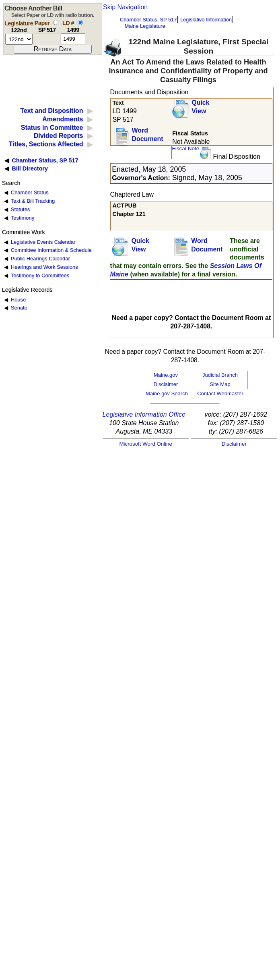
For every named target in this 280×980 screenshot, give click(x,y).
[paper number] (47, 39)
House (18, 300)
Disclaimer (166, 384)
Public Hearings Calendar (40, 258)
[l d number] (73, 39)
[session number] (19, 39)
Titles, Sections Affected (46, 144)
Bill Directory (30, 168)
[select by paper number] (56, 22)
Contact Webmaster (220, 393)
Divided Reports (59, 136)
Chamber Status (30, 192)
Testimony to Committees (40, 275)
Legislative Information (206, 20)
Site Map (220, 384)
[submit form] (53, 49)
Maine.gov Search (167, 393)
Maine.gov (166, 375)
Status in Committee (52, 128)
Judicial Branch (220, 375)
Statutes (21, 209)
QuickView (200, 107)
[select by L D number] (80, 22)
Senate (19, 308)
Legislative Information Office (144, 414)
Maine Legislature (145, 26)
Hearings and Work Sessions (44, 267)
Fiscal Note (185, 148)
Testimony (23, 218)
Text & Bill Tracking (33, 201)
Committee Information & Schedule (51, 250)
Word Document (147, 135)
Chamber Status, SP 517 (148, 20)
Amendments (63, 119)
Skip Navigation (125, 7)
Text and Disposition (51, 111)
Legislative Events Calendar (43, 242)
